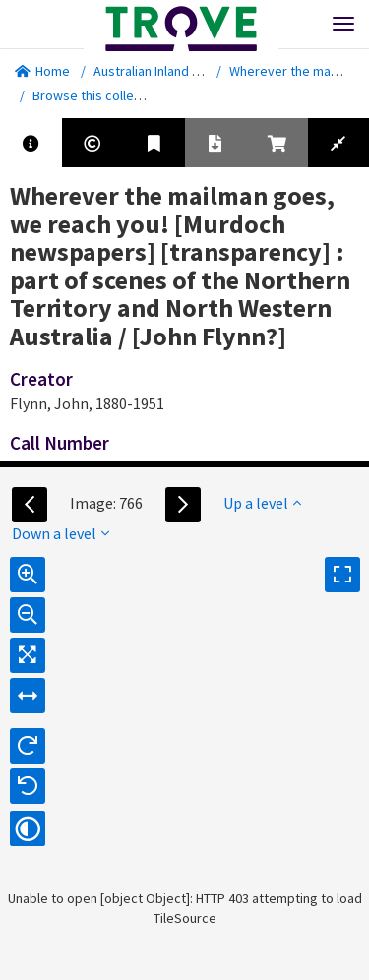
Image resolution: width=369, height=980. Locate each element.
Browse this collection (105, 95)
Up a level (262, 503)
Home (42, 71)
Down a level (61, 533)
